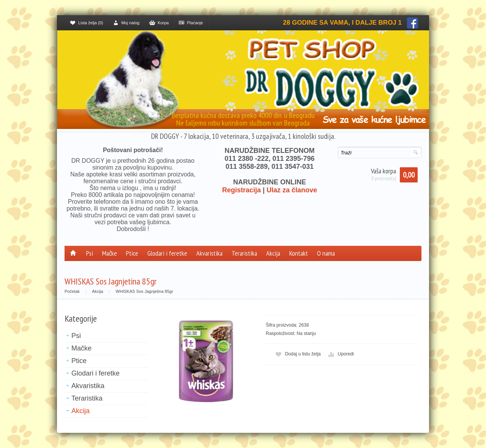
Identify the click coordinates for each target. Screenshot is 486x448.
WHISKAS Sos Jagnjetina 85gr (144, 291)
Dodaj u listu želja (297, 354)
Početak (72, 291)
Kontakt (299, 253)
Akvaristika (209, 253)
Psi (90, 253)
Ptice (132, 253)
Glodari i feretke (167, 253)
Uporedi (340, 354)
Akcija (273, 253)
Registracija (241, 190)
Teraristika (244, 253)
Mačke (110, 253)
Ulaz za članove (292, 190)
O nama (326, 253)
